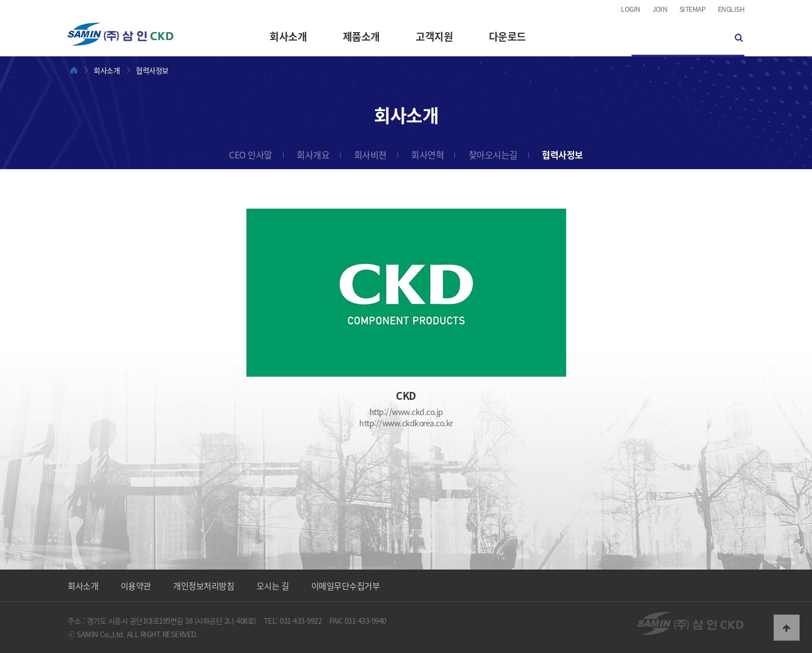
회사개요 (313, 155)
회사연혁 (427, 155)
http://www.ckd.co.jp (406, 412)
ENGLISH (731, 9)
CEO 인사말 (251, 155)
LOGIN (631, 9)
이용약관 (136, 586)
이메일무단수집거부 (346, 586)
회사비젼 (370, 155)
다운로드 (507, 36)
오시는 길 (273, 586)
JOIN (660, 9)
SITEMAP (693, 9)
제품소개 (361, 36)
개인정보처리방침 (204, 586)
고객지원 (434, 36)
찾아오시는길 (493, 155)
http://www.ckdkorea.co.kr (406, 423)
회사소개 (288, 36)
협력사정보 (562, 155)
